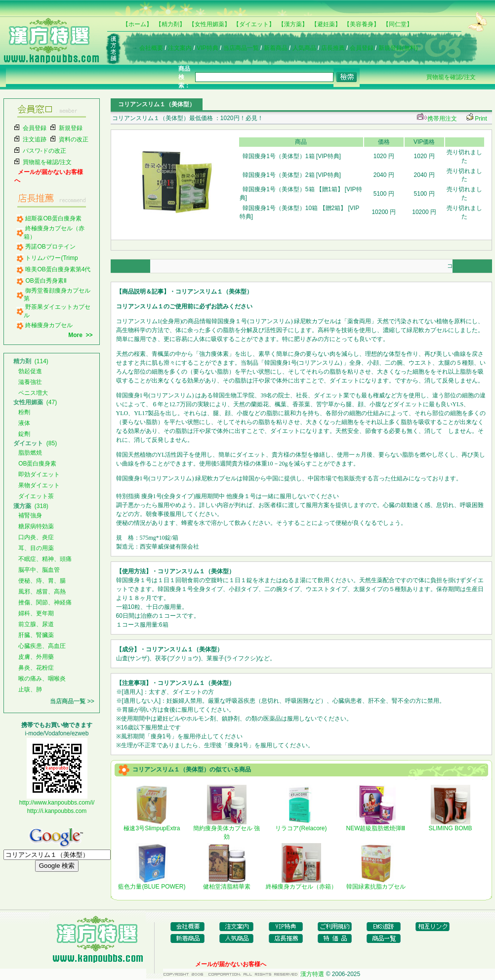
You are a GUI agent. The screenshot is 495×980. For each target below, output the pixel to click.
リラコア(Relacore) (301, 825)
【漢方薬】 (293, 24)
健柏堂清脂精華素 (227, 884)
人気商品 (304, 48)
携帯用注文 (436, 119)
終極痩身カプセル (49, 325)
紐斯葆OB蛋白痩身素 (53, 218)
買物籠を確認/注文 (451, 77)
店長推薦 (333, 48)
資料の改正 (74, 139)
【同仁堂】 (398, 24)
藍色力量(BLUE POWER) (152, 884)
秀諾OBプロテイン (50, 247)
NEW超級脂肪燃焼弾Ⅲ (376, 825)
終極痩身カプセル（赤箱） (301, 884)
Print (481, 119)
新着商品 (276, 48)
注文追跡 (35, 139)
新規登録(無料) (398, 48)
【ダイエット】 (254, 24)
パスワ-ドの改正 (44, 151)
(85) (35, 443)
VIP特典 (207, 48)
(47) (35, 402)
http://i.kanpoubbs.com (57, 811)
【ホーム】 (137, 24)
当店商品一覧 (241, 48)
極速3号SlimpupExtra (152, 825)
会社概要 (151, 48)
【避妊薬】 (326, 24)
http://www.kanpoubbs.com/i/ (57, 803)
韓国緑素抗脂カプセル (376, 884)
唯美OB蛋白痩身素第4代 (58, 269)
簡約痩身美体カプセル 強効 (227, 830)
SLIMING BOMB (450, 825)
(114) (31, 361)
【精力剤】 (170, 24)
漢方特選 (312, 974)
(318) (31, 506)
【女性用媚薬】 (209, 24)
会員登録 (362, 48)
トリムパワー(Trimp (51, 258)
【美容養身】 (362, 24)
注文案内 (180, 48)
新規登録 (71, 128)
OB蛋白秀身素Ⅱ (46, 281)
